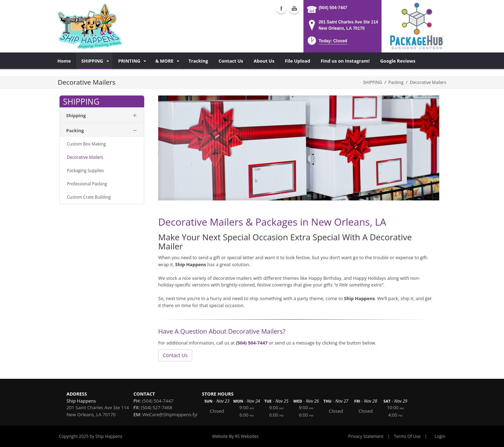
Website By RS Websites (235, 436)
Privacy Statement (366, 436)
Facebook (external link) (281, 8)
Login (440, 436)
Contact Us (175, 355)
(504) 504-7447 (333, 8)
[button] (327, 43)
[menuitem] (64, 61)
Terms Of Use (407, 436)
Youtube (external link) (294, 8)
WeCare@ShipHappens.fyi (170, 414)
